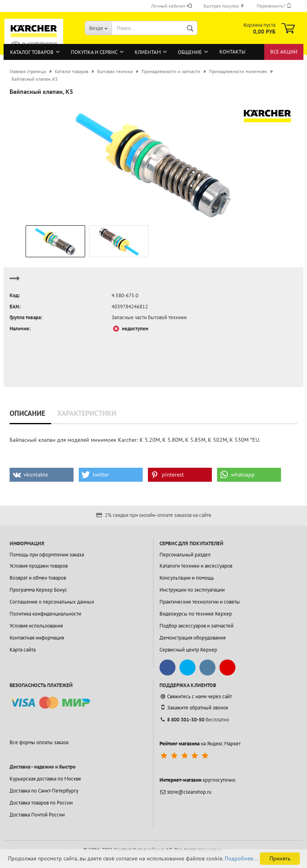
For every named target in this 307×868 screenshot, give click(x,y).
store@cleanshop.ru (185, 792)
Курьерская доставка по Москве (45, 779)
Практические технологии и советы (200, 602)
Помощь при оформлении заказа (47, 555)
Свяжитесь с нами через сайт (196, 696)
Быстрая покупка (224, 6)
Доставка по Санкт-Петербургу (44, 791)
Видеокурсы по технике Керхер (196, 614)
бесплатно (194, 720)
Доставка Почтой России (37, 815)
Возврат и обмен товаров (38, 578)
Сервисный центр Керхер (188, 650)
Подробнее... (241, 858)
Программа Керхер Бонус (38, 590)
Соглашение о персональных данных (52, 602)
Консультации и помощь (187, 578)
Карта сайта (23, 650)
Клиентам (148, 52)
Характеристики (87, 413)
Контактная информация (37, 638)
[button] (42, 475)
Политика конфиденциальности (45, 614)
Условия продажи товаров (39, 566)
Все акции (284, 52)
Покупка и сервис (94, 52)
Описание (27, 413)
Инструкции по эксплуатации (192, 590)
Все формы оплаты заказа (39, 742)
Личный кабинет (171, 6)
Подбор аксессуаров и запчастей (196, 626)
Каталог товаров (32, 52)
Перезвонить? (274, 6)
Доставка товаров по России (41, 803)
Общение (190, 52)
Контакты (232, 52)
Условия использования (36, 626)
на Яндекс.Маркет (200, 744)
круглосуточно (197, 780)
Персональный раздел (185, 555)
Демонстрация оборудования (192, 638)
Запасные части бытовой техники (149, 317)
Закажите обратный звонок (194, 707)
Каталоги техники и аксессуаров (196, 566)
